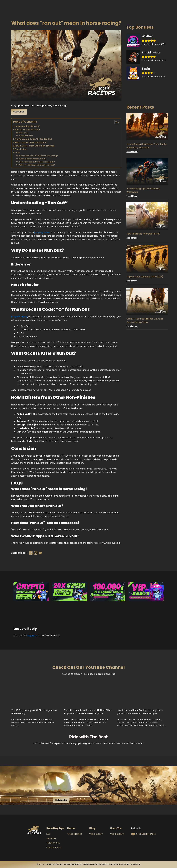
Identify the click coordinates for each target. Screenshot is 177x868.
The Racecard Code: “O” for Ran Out (33, 139)
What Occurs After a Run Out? (30, 142)
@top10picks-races (146, 834)
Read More (132, 152)
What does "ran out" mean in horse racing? (38, 156)
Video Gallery (96, 834)
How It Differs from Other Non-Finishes (34, 146)
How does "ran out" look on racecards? (37, 162)
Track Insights (75, 834)
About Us (51, 838)
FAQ (48, 834)
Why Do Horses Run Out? (27, 130)
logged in (32, 635)
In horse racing (19, 317)
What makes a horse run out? (33, 159)
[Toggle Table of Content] (115, 122)
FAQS (18, 153)
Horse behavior (26, 136)
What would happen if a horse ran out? (37, 165)
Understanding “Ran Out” (27, 126)
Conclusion (21, 149)
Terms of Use (53, 843)
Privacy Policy (54, 847)
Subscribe (19, 112)
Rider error (23, 133)
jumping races (42, 232)
